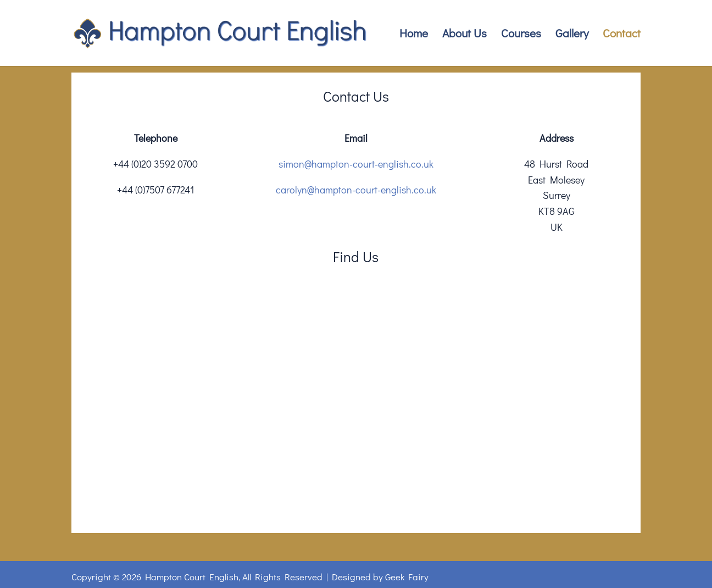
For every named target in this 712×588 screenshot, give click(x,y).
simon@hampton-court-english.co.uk (356, 164)
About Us (465, 35)
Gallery (572, 35)
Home (414, 35)
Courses (521, 35)
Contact (622, 35)
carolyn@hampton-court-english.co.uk (356, 190)
